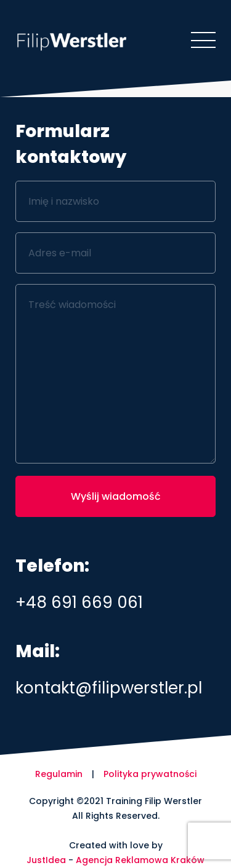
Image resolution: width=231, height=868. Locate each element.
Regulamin (59, 774)
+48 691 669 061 (79, 602)
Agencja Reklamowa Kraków (140, 860)
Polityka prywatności (150, 774)
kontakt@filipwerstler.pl (109, 688)
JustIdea (46, 860)
